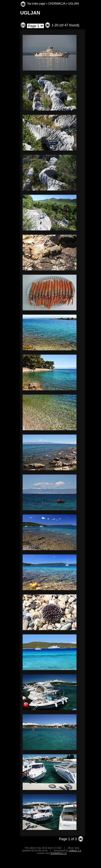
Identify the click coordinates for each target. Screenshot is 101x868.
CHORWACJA (57, 4)
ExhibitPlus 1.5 (59, 853)
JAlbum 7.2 (75, 851)
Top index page (36, 4)
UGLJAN (73, 4)
